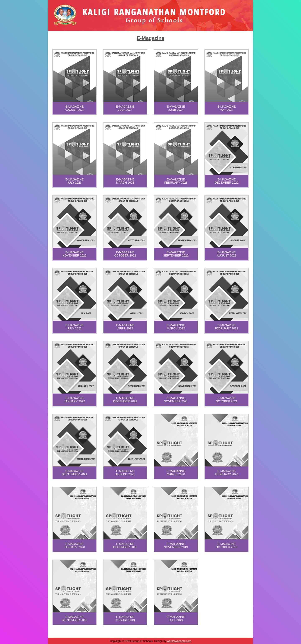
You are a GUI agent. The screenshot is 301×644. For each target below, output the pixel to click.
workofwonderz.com (179, 641)
